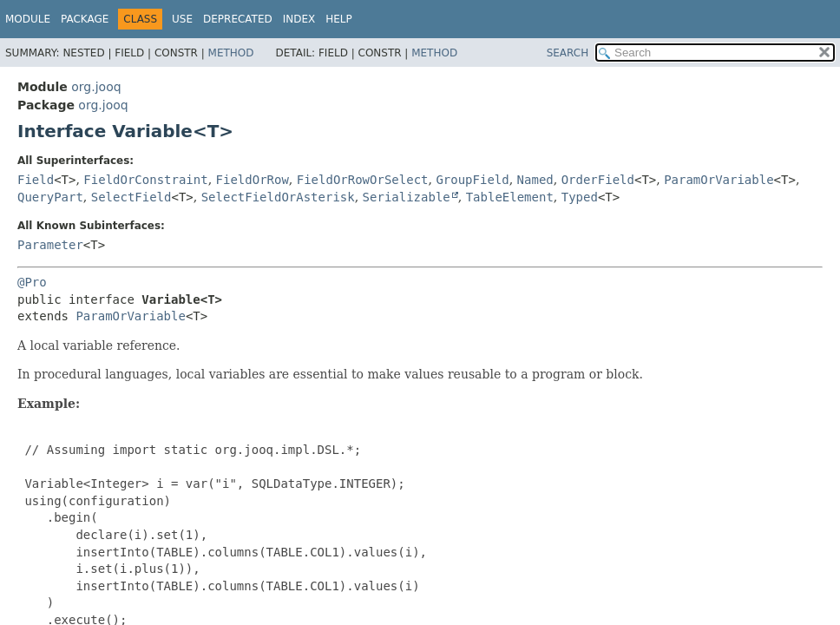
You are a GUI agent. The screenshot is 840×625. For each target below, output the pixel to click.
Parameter (50, 245)
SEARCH (568, 53)
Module (28, 19)
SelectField (131, 197)
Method (231, 53)
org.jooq (96, 87)
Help (339, 19)
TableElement (510, 197)
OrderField (598, 180)
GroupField (472, 180)
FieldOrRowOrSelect (363, 180)
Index (299, 19)
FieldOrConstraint (145, 180)
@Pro (32, 282)
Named (535, 180)
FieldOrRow (253, 180)
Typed (580, 197)
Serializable (407, 197)
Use (182, 19)
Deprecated (238, 19)
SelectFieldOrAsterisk (278, 197)
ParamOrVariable (719, 180)
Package (85, 19)
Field (36, 180)
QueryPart (50, 197)
